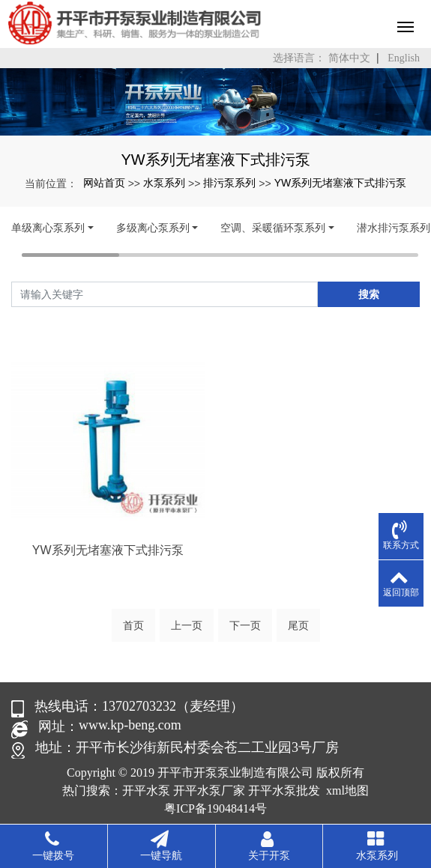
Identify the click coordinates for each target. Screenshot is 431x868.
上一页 (187, 625)
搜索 (369, 294)
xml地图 (347, 790)
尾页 (298, 625)
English (404, 58)
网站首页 (104, 183)
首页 (133, 625)
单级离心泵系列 (48, 228)
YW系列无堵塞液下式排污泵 (341, 183)
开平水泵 (146, 790)
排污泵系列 (229, 183)
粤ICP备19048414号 (215, 808)
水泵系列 (164, 183)
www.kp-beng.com (130, 725)
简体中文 (349, 58)
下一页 (245, 625)
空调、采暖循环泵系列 (273, 228)
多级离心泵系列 (153, 228)
